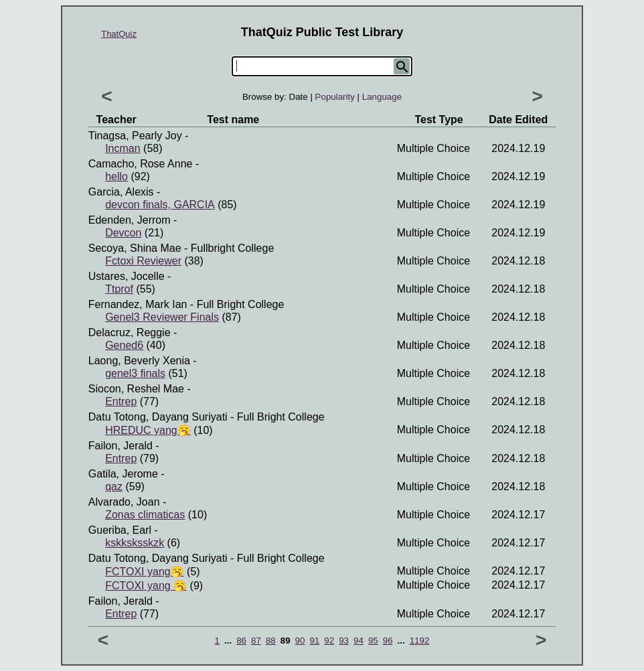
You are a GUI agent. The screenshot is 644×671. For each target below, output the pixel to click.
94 (358, 641)
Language (382, 97)
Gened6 (124, 345)
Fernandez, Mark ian (138, 304)
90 (300, 641)
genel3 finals (135, 373)
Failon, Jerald (120, 446)
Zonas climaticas (145, 515)
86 (241, 641)
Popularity (335, 97)
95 (373, 641)
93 (344, 641)
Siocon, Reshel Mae (136, 389)
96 (388, 641)
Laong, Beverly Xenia (139, 361)
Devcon (123, 233)
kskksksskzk (135, 543)
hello (116, 176)
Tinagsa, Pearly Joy (135, 136)
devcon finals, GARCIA (160, 205)
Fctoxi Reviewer (143, 261)
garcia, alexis (121, 192)
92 (329, 641)
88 (271, 641)
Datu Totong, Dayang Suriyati (158, 417)
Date (299, 97)
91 (314, 641)
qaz (114, 487)
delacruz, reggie (130, 332)
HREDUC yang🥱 (148, 430)
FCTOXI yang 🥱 (146, 586)
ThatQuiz (119, 34)
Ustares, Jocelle (127, 276)
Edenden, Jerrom (130, 220)
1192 (420, 641)
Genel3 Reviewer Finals (162, 317)
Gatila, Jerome (123, 474)
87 (256, 641)
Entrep (121, 401)
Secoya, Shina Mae (135, 248)
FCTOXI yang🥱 (145, 572)
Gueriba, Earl (120, 530)
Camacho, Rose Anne (141, 164)
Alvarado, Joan (124, 502)
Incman (123, 148)
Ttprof (119, 289)
